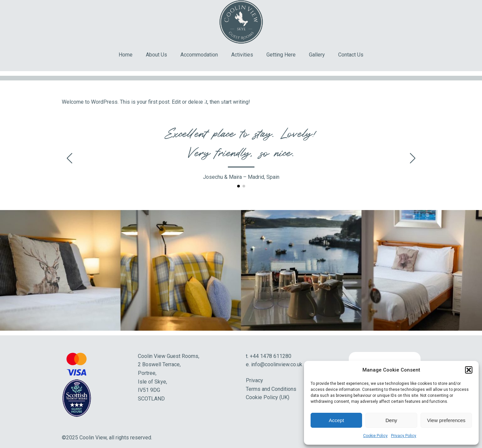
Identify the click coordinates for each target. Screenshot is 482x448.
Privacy (254, 380)
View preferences (446, 420)
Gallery (317, 55)
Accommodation (199, 55)
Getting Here (281, 55)
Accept (337, 420)
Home (126, 55)
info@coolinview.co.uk (277, 364)
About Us (156, 55)
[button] (469, 370)
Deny (391, 420)
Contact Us (351, 55)
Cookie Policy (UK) (268, 397)
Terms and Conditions (271, 389)
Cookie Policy (375, 436)
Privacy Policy (404, 436)
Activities (242, 55)
